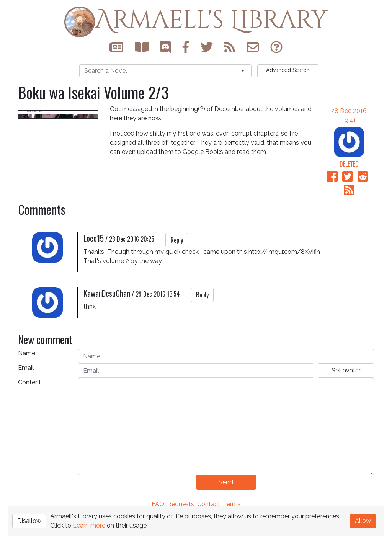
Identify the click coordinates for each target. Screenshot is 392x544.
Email (26, 395)
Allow (363, 521)
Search (288, 70)
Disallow (29, 521)
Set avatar (346, 398)
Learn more (89, 525)
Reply (177, 267)
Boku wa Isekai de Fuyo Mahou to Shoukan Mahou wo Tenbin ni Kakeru (55, 201)
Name (27, 380)
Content (29, 409)
